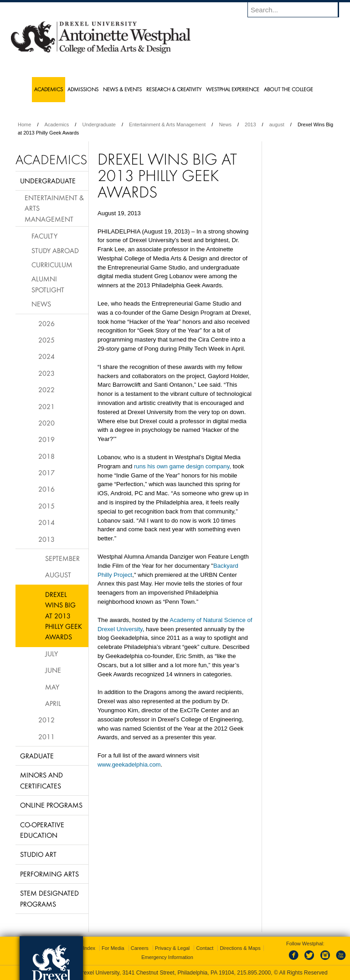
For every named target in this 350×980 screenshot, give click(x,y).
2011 (46, 736)
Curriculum (52, 264)
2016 (46, 489)
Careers (140, 948)
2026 (46, 323)
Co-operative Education (42, 830)
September (62, 558)
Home (24, 124)
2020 (46, 423)
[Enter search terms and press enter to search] (298, 10)
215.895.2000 (254, 973)
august (277, 124)
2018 (46, 456)
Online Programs (51, 805)
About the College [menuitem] (288, 89)
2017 (46, 472)
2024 (46, 356)
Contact (205, 948)
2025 (46, 340)
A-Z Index (84, 948)
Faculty (44, 236)
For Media (113, 948)
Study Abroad (55, 250)
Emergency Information (167, 957)
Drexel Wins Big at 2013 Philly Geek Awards (64, 616)
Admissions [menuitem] (83, 89)
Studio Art (38, 854)
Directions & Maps (240, 948)
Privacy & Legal (172, 948)
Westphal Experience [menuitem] (233, 89)
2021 (46, 406)
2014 (46, 522)
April (53, 703)
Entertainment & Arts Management (167, 124)
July (51, 653)
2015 (46, 506)
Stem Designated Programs (49, 898)
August (58, 575)
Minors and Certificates (41, 780)
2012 (46, 720)
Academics (57, 124)
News (225, 124)
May (52, 687)
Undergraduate (99, 124)
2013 (250, 124)
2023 (46, 373)
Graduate (37, 756)
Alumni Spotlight (48, 284)
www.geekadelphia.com (129, 765)
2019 (46, 439)
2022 (46, 389)
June (53, 670)
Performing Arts (49, 874)
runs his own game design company (182, 466)
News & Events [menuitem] (122, 89)
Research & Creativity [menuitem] (174, 89)
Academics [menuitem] (49, 89)
